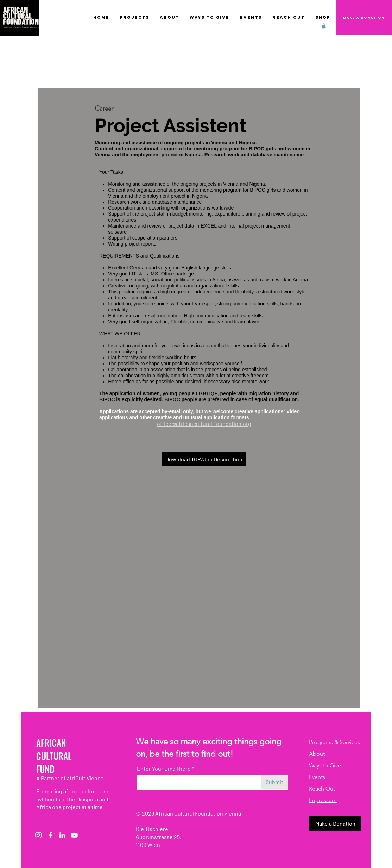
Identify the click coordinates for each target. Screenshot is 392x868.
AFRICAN (51, 743)
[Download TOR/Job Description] (204, 459)
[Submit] (274, 782)
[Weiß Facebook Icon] (50, 835)
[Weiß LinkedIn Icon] (62, 835)
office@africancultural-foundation (199, 424)
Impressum (323, 800)
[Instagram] (38, 835)
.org (246, 424)
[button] (324, 26)
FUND (45, 769)
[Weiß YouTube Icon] (74, 835)
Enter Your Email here (164, 769)
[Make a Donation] (364, 18)
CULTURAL (54, 756)
